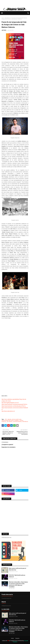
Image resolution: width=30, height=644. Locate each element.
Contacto (17, 638)
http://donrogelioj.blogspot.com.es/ (10, 403)
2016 (6, 419)
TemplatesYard (14, 641)
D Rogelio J (17, 420)
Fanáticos (4, 422)
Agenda (9, 419)
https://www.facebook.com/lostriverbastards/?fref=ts (14, 404)
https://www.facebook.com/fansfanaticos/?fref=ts (14, 406)
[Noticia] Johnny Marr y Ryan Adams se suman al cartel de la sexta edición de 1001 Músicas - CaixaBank (18, 584)
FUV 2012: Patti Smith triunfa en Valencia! (17, 576)
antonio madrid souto (17, 419)
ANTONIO (4, 30)
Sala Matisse (8, 18)
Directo (22, 420)
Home (12, 638)
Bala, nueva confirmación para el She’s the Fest (18, 569)
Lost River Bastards (17, 422)
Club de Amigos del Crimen (8, 420)
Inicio (3, 18)
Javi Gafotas (9, 422)
